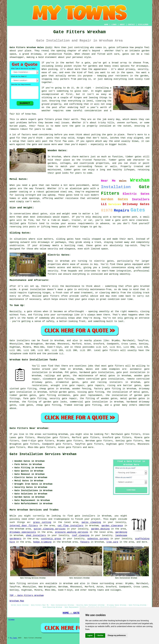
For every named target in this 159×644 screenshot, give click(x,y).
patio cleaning (91, 522)
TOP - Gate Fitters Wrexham (27, 595)
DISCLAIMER (143, 25)
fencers (85, 542)
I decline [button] (100, 635)
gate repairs (96, 385)
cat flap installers (71, 526)
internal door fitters (24, 526)
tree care (112, 542)
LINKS (114, 25)
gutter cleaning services (50, 529)
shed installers (36, 535)
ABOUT (122, 25)
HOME (106, 25)
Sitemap (11, 620)
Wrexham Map (17, 601)
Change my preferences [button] (117, 635)
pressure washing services (72, 532)
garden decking (100, 529)
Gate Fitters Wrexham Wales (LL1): (31, 47)
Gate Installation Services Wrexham (43, 454)
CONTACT (131, 25)
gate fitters (74, 447)
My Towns (14, 638)
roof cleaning (81, 535)
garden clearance (112, 526)
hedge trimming (42, 542)
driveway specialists (23, 532)
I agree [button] (90, 635)
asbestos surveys (98, 539)
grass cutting (42, 522)
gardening (121, 532)
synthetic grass (51, 539)
